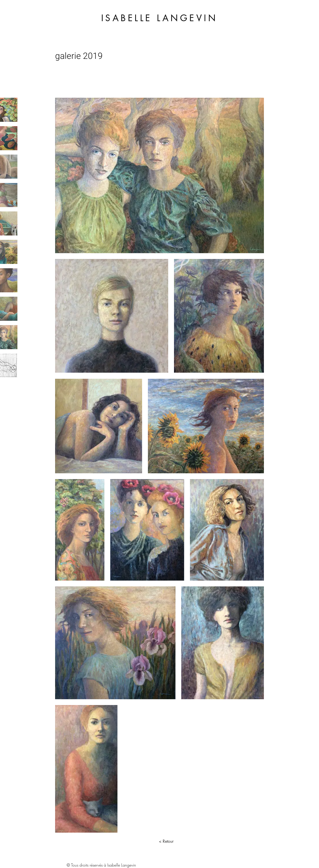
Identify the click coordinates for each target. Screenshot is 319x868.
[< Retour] (166, 841)
